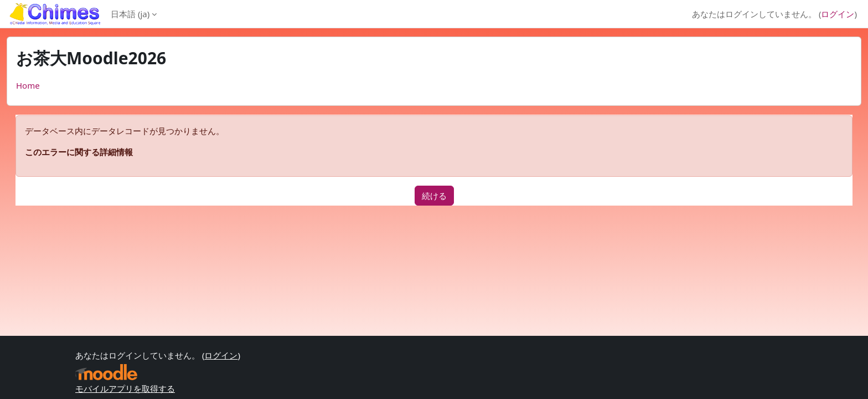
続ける (434, 196)
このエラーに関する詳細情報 (79, 152)
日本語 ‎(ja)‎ (130, 14)
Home (28, 85)
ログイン (838, 14)
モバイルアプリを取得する (125, 388)
